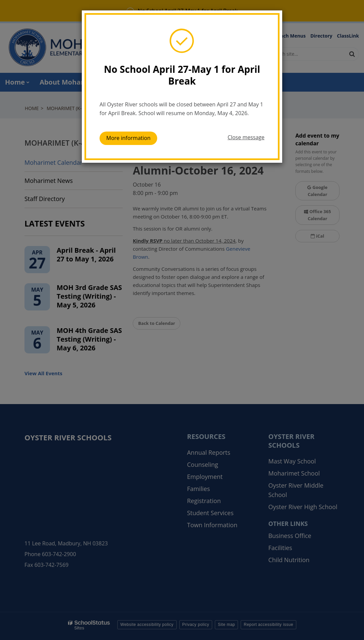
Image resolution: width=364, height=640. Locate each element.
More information (128, 138)
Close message (246, 137)
